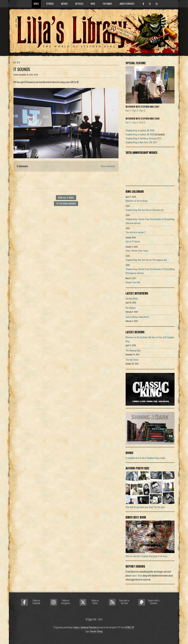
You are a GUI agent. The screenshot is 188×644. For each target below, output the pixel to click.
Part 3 (142, 111)
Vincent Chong (96, 631)
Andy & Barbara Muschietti (137, 317)
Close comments (108, 166)
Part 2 (135, 111)
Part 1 (128, 111)
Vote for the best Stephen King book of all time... (147, 556)
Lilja (90, 619)
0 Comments (22, 166)
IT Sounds (22, 69)
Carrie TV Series (133, 241)
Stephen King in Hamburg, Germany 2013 (143, 138)
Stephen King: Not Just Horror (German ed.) (145, 210)
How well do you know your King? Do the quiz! (145, 507)
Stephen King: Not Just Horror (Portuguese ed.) (146, 260)
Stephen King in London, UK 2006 (140, 130)
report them (137, 576)
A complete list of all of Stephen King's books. (146, 458)
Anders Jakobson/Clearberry (86, 627)
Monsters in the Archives (137, 201)
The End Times (132, 360)
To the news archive (66, 204)
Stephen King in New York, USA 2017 (141, 142)
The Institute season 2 (135, 232)
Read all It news (66, 198)
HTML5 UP (130, 627)
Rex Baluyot (131, 308)
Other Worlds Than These (137, 251)
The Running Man (133, 350)
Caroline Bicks (132, 299)
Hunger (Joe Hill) (133, 282)
